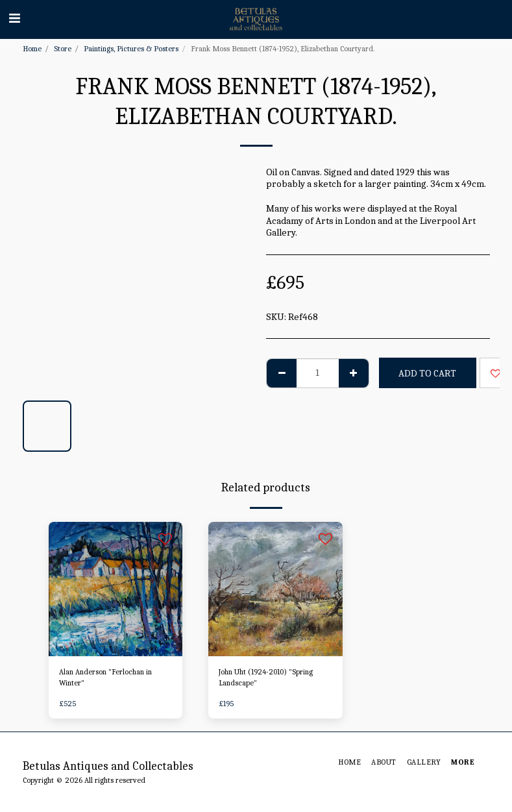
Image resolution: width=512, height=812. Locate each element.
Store (63, 49)
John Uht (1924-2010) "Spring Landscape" (266, 678)
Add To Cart (427, 373)
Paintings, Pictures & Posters (131, 49)
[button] (14, 18)
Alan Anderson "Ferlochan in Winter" (106, 678)
